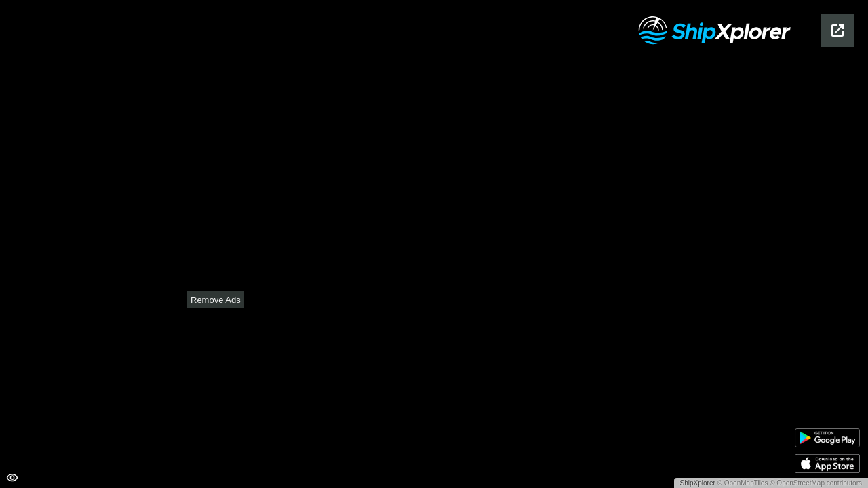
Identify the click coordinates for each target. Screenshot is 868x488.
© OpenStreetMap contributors (816, 483)
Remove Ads (216, 300)
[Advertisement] (434, 393)
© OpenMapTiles (743, 483)
